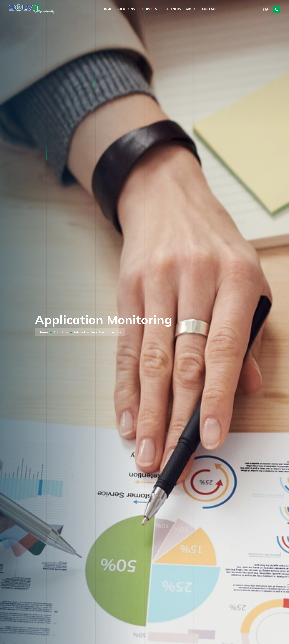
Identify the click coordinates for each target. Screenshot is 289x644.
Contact (210, 9)
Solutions (126, 9)
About (192, 9)
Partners (173, 9)
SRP (266, 9)
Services (150, 9)
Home (107, 9)
